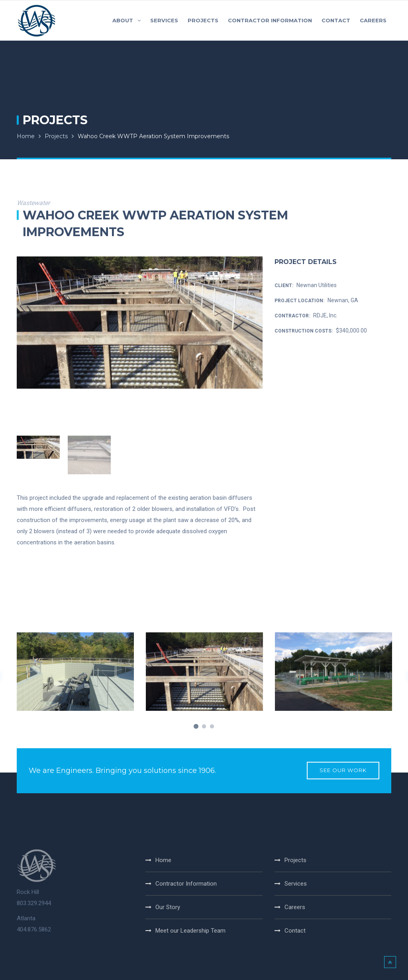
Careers (295, 907)
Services (296, 884)
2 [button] (204, 727)
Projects (56, 136)
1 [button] (196, 727)
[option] (140, 323)
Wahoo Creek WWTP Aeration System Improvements (153, 136)
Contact (295, 931)
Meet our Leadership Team (190, 931)
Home (26, 136)
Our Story (168, 907)
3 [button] (212, 727)
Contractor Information (186, 884)
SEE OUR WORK (343, 771)
